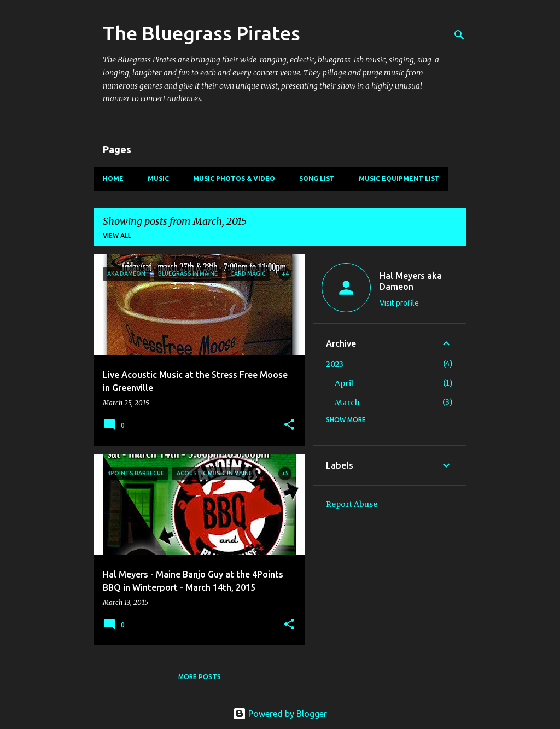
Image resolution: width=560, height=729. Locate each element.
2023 (335, 364)
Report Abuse (352, 504)
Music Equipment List (399, 179)
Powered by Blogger (280, 714)
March (347, 403)
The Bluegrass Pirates (202, 33)
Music (158, 179)
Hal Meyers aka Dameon (411, 281)
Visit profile (399, 303)
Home (113, 179)
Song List (317, 179)
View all (117, 235)
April (344, 383)
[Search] (459, 35)
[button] (289, 425)
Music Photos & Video (234, 179)
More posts (200, 677)
